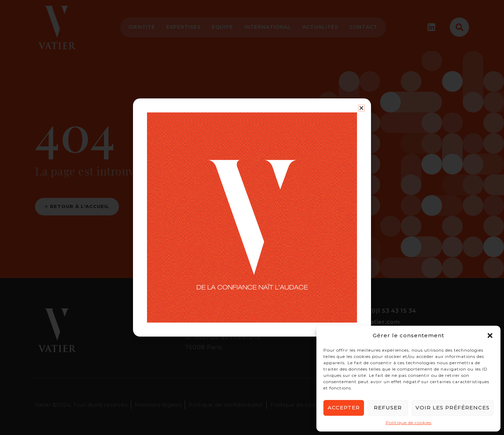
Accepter (344, 408)
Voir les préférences (453, 408)
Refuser (388, 408)
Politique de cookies (409, 423)
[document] (252, 217)
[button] (490, 336)
